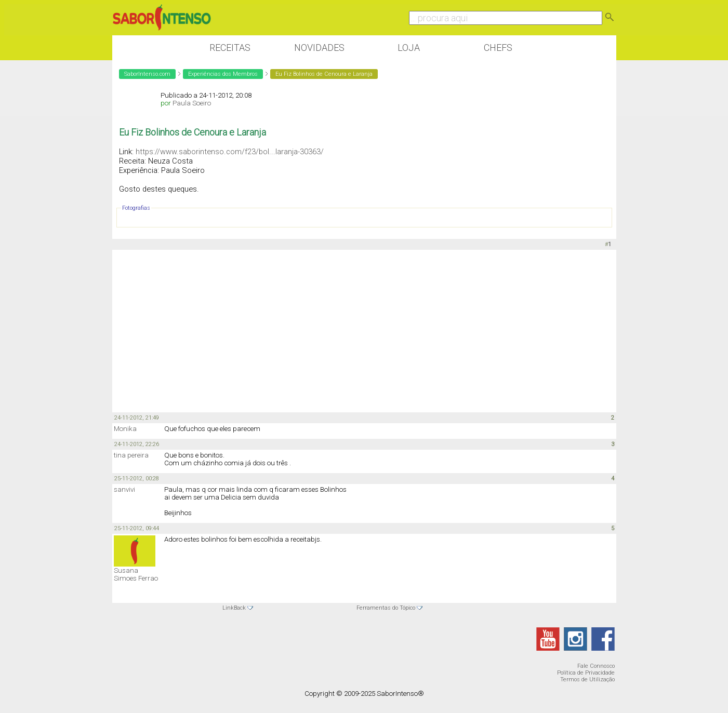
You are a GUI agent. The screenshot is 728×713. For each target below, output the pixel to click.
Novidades (319, 48)
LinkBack (234, 608)
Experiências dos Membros (223, 74)
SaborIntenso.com (147, 74)
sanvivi (124, 489)
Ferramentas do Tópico (386, 608)
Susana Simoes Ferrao (136, 574)
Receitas (230, 48)
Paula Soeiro (192, 103)
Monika (125, 429)
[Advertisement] (364, 330)
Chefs (498, 48)
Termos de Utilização (587, 680)
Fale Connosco (596, 666)
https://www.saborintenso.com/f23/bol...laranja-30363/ (230, 152)
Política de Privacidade (586, 673)
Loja (409, 48)
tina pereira (131, 455)
